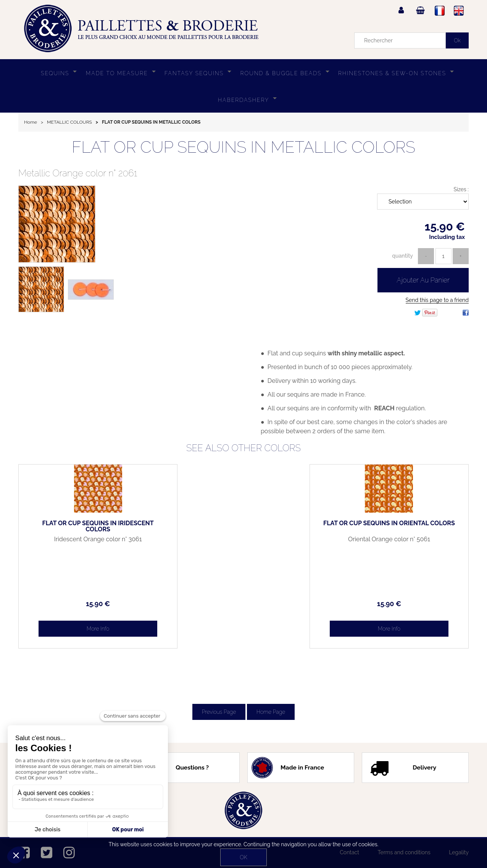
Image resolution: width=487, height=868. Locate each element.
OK (243, 857)
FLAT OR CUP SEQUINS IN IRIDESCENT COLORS (72, 526)
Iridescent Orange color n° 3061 (72, 542)
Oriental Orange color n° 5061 (415, 539)
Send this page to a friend (437, 300)
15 (72, 604)
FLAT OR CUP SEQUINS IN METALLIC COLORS (243, 147)
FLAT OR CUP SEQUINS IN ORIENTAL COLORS (415, 526)
